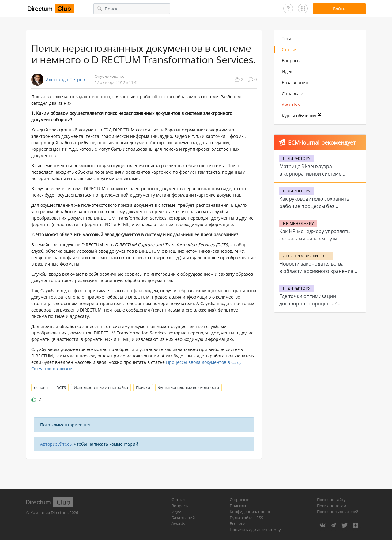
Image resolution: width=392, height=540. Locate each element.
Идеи (287, 72)
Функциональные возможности (188, 387)
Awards (178, 523)
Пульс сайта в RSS (246, 518)
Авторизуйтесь (56, 444)
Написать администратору (255, 530)
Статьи (289, 49)
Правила (238, 506)
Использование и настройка (101, 387)
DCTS (61, 387)
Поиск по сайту (331, 500)
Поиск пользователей (338, 512)
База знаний (295, 83)
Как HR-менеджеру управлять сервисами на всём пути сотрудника (315, 239)
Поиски (143, 387)
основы (41, 387)
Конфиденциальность (251, 512)
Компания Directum (49, 512)
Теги (286, 38)
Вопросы (291, 60)
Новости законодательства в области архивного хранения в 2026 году (316, 271)
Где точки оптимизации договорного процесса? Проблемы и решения (308, 304)
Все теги (237, 523)
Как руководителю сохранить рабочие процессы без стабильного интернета (314, 206)
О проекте (239, 500)
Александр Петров (65, 80)
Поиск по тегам (332, 506)
